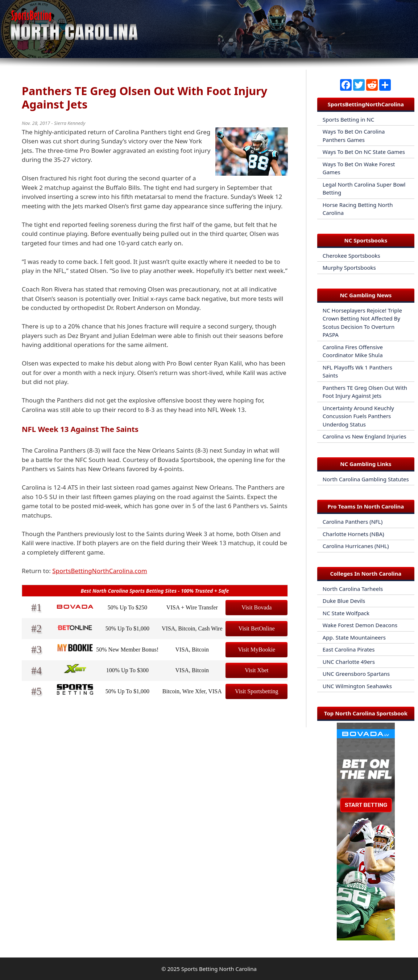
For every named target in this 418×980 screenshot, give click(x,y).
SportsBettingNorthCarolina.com (100, 571)
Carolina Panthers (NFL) (353, 522)
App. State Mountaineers (354, 637)
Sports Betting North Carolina (219, 969)
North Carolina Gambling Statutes (366, 479)
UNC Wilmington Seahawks (357, 686)
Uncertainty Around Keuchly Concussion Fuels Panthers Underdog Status (358, 416)
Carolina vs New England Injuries (365, 436)
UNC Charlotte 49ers (349, 662)
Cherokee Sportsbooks (351, 256)
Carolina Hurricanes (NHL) (356, 546)
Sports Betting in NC (348, 119)
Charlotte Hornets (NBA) (353, 534)
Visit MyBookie (257, 650)
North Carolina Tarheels (353, 589)
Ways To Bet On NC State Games (364, 152)
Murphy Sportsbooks (349, 268)
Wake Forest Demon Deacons (360, 625)
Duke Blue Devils (344, 601)
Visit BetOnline (257, 628)
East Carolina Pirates (349, 649)
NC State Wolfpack (346, 613)
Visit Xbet (256, 670)
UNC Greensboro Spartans (356, 674)
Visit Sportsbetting (257, 691)
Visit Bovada (256, 607)
